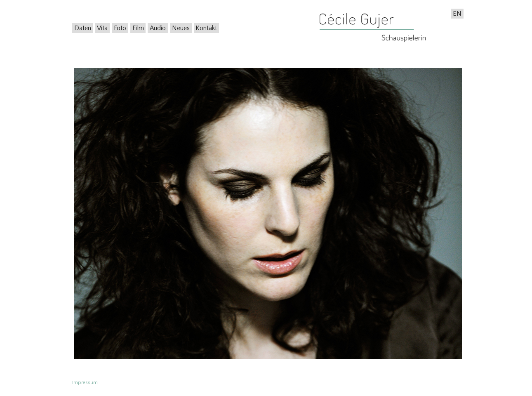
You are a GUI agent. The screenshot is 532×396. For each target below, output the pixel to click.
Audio (158, 28)
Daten (83, 28)
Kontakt (206, 28)
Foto (120, 28)
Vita (102, 28)
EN (457, 14)
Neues (181, 28)
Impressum (85, 383)
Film (138, 28)
